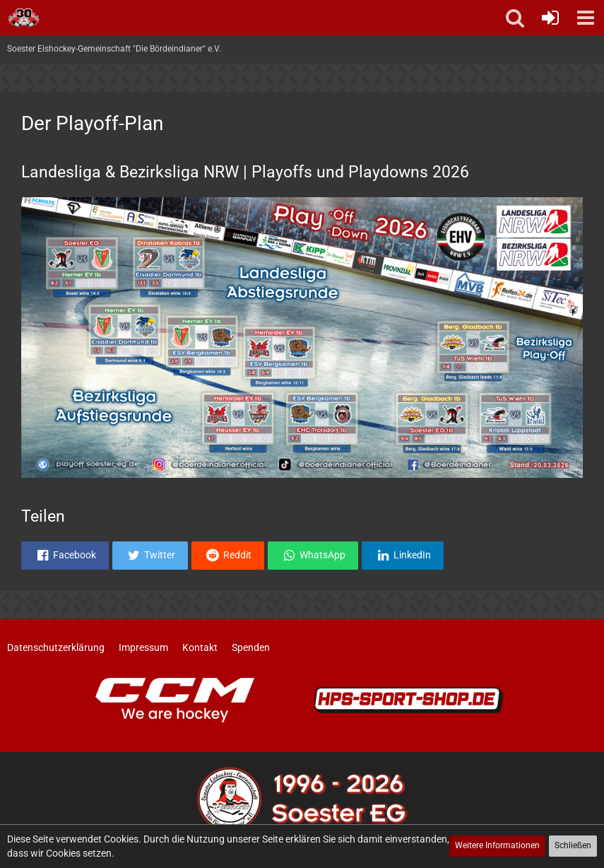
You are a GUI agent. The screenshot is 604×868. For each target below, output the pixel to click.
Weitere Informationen (497, 845)
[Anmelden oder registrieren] (550, 18)
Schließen (573, 845)
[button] (586, 18)
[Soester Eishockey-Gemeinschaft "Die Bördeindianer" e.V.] (24, 18)
